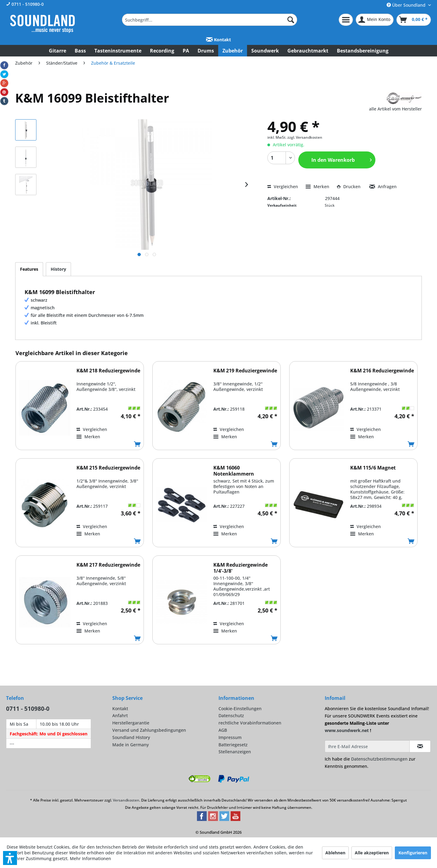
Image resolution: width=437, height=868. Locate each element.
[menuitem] (210, 20)
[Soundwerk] (265, 51)
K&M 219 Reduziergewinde (245, 371)
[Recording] (162, 51)
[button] (10, 858)
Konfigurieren (413, 853)
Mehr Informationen (90, 858)
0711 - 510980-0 (25, 4)
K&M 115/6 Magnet (373, 468)
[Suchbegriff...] (210, 20)
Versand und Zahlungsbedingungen (149, 730)
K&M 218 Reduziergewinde (108, 371)
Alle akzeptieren (372, 853)
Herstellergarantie (131, 723)
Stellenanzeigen (235, 752)
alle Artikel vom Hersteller (395, 109)
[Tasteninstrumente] (118, 51)
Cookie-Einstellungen (240, 709)
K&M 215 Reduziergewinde (108, 468)
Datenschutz (231, 715)
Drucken (349, 186)
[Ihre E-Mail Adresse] (367, 746)
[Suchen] (291, 20)
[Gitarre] (58, 51)
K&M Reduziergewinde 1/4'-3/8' (241, 568)
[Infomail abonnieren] (420, 746)
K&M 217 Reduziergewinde (108, 565)
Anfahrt (120, 715)
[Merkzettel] (346, 20)
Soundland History (131, 737)
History (58, 269)
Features (29, 269)
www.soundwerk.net (347, 730)
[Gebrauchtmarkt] (308, 51)
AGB (223, 730)
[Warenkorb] (414, 20)
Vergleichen (283, 186)
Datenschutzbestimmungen (379, 759)
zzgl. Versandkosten (305, 137)
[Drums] (206, 51)
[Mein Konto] (375, 20)
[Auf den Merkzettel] (88, 437)
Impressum (230, 737)
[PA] (186, 51)
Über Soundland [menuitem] (407, 5)
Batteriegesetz (233, 745)
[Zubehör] (233, 51)
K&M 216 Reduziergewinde (382, 371)
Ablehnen (335, 853)
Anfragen (383, 186)
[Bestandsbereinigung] (363, 51)
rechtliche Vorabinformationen (250, 723)
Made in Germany (130, 745)
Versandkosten (126, 800)
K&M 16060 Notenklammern (234, 471)
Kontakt (218, 40)
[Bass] (80, 51)
